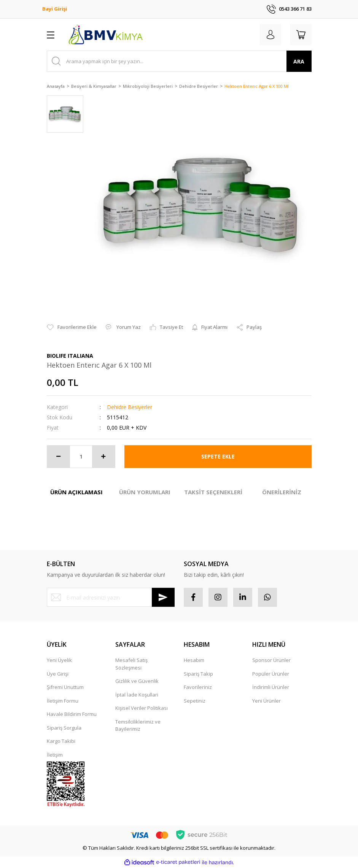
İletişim (55, 755)
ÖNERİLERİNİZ (282, 492)
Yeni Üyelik (59, 660)
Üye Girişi (58, 674)
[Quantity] (81, 457)
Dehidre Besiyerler (130, 407)
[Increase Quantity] (103, 457)
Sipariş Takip (198, 674)
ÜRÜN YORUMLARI (145, 492)
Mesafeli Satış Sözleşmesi (131, 664)
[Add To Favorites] (72, 327)
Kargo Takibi (61, 741)
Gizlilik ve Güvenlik (137, 681)
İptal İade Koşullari (137, 695)
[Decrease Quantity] (59, 457)
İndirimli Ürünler (271, 687)
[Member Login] (270, 35)
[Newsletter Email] (111, 597)
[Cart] (301, 35)
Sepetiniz (195, 701)
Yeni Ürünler (267, 701)
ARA (299, 61)
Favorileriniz (198, 687)
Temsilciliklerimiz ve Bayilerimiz (138, 725)
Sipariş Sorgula (64, 728)
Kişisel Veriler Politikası (142, 708)
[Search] (179, 61)
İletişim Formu (63, 701)
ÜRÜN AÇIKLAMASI (76, 492)
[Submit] (163, 597)
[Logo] (105, 35)
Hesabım (194, 660)
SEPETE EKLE (218, 456)
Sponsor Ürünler (271, 660)
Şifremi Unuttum (65, 687)
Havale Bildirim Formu (72, 714)
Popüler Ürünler (271, 674)
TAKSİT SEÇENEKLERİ (213, 492)
